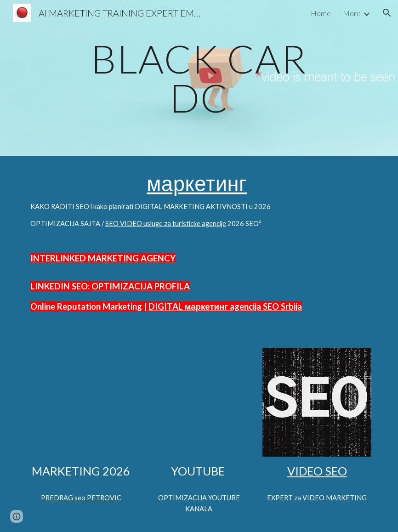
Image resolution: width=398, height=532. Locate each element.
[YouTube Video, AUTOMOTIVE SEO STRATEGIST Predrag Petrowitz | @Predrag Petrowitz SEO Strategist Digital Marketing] (199, 402)
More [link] (352, 13)
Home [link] (321, 13)
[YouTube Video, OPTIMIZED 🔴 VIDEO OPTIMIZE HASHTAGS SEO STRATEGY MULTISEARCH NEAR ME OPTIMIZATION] (81, 402)
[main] (199, 78)
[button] (387, 13)
